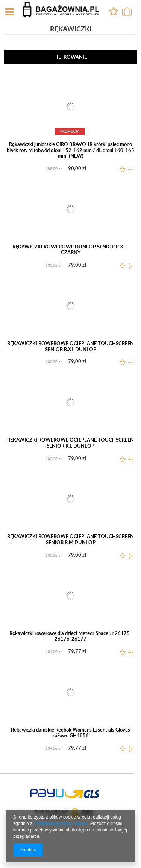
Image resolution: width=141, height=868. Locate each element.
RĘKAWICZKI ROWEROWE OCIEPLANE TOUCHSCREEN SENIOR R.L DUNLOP (70, 443)
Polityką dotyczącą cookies (61, 824)
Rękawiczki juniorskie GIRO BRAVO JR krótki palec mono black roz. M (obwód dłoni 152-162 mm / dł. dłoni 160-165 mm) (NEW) (70, 150)
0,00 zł (126, 12)
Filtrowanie (70, 57)
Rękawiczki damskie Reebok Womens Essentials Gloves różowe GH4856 (70, 733)
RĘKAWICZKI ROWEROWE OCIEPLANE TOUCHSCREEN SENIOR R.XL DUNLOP (70, 346)
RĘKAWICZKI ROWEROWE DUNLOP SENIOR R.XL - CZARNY (71, 250)
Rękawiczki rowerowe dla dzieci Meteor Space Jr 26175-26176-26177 (70, 636)
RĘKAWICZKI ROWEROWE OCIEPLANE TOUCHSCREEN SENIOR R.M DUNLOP (70, 539)
